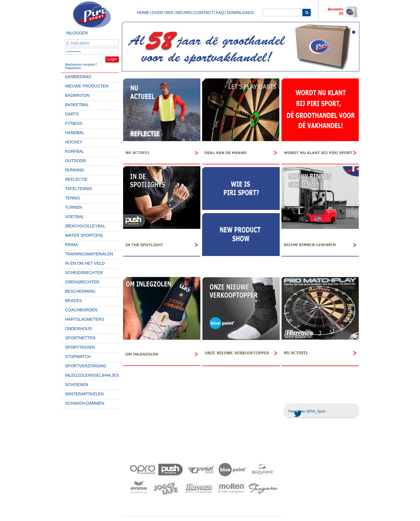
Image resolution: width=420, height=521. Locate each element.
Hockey (74, 142)
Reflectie (76, 179)
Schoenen (77, 385)
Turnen (73, 207)
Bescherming (80, 291)
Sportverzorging (86, 366)
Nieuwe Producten (87, 86)
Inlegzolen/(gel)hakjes (92, 375)
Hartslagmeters (85, 319)
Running (75, 170)
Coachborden (81, 310)
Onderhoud (78, 329)
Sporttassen (80, 347)
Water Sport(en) (84, 235)
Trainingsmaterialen (89, 254)
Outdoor (76, 161)
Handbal (75, 133)
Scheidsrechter (84, 273)
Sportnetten (80, 338)
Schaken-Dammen (85, 403)
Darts (72, 114)
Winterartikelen (84, 394)
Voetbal (75, 217)
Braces (73, 301)
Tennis (72, 198)
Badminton (77, 95)
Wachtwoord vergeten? (81, 64)
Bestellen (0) (336, 11)
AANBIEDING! (78, 77)
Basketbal (77, 105)
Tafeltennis (79, 189)
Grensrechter (82, 282)
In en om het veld (85, 263)
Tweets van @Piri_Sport (307, 411)
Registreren (73, 68)
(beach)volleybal (85, 226)
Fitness (74, 123)
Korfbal (75, 151)
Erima (71, 245)
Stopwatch (78, 357)
